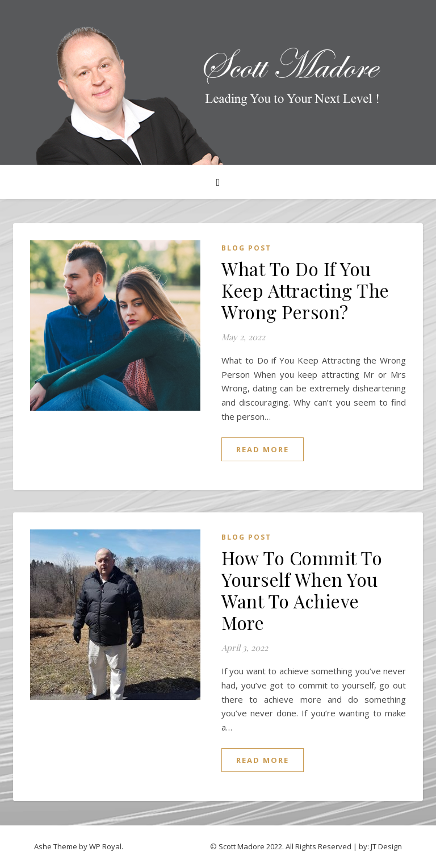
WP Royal (105, 846)
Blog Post (246, 248)
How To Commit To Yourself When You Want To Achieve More (302, 590)
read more (263, 449)
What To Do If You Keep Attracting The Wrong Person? (305, 290)
